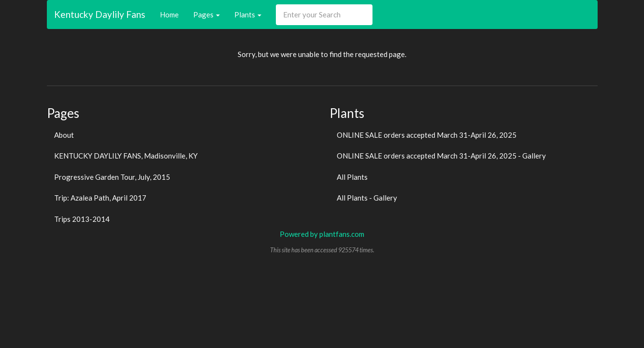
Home (169, 14)
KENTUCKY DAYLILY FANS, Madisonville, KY (126, 156)
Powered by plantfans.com (322, 234)
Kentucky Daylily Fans (100, 14)
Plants (248, 14)
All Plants (352, 177)
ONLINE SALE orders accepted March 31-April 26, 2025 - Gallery (441, 156)
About (64, 135)
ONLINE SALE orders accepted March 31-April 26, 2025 (427, 135)
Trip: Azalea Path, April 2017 (100, 198)
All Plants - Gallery (367, 198)
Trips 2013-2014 (82, 219)
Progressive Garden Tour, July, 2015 (112, 177)
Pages (207, 14)
